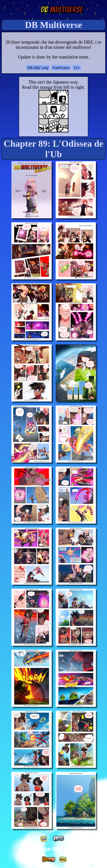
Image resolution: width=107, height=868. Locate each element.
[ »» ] (63, 860)
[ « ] (58, 839)
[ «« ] (44, 839)
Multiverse (61, 10)
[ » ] (49, 859)
